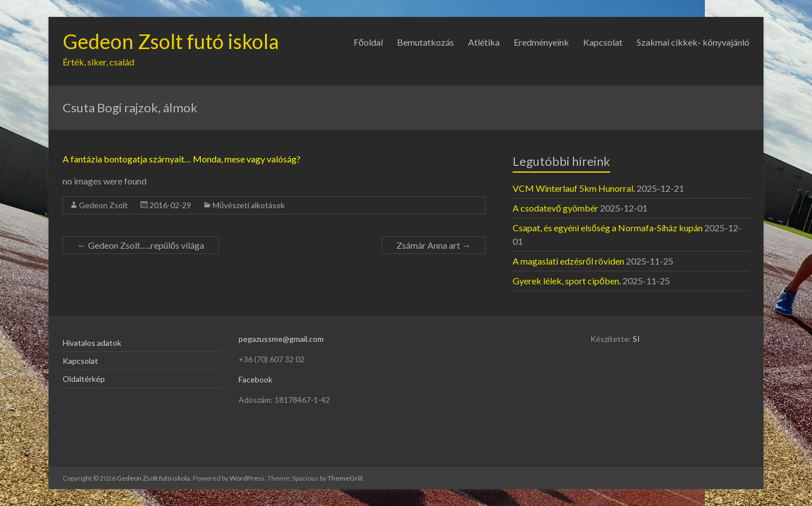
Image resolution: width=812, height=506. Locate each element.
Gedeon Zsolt (103, 205)
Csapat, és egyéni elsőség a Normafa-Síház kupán (608, 228)
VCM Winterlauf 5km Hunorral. (574, 188)
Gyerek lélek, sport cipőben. (567, 281)
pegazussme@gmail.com (281, 339)
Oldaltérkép (84, 379)
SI (636, 339)
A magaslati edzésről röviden (568, 261)
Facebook (255, 379)
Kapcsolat (603, 42)
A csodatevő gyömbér (555, 208)
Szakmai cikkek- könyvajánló (693, 42)
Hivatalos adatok (92, 343)
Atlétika (484, 42)
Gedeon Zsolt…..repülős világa (141, 245)
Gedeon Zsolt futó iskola (171, 41)
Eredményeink (541, 42)
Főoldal (368, 42)
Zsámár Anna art (434, 245)
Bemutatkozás (425, 42)
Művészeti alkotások (249, 205)
